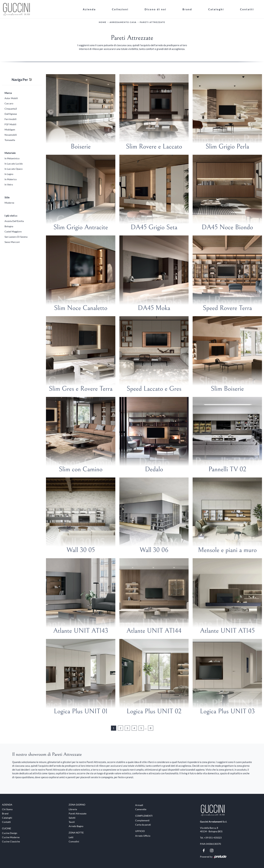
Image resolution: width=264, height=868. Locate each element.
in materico (11, 179)
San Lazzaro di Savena (16, 237)
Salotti (72, 818)
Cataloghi (216, 9)
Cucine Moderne (11, 837)
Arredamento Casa (123, 22)
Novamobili (11, 135)
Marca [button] (8, 93)
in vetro (9, 184)
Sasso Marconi (12, 242)
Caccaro (9, 103)
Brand (187, 9)
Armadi (139, 805)
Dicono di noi (155, 9)
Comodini (74, 841)
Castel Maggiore (13, 231)
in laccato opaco (14, 169)
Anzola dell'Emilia (14, 221)
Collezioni (120, 9)
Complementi (142, 820)
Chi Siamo (7, 809)
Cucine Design (10, 833)
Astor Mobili (11, 98)
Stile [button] (7, 197)
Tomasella (10, 140)
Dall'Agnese (11, 114)
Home (103, 22)
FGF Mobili (10, 124)
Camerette (141, 809)
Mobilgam (10, 129)
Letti (71, 837)
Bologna (9, 226)
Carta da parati (143, 824)
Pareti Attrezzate (152, 22)
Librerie (73, 809)
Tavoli (72, 822)
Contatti (247, 9)
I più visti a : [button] (11, 215)
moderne (9, 203)
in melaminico (12, 158)
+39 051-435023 (213, 837)
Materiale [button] (10, 153)
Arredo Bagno (76, 826)
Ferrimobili (11, 119)
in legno (9, 174)
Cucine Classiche (11, 841)
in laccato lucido (14, 163)
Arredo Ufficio (143, 836)
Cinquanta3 (11, 108)
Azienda (89, 9)
